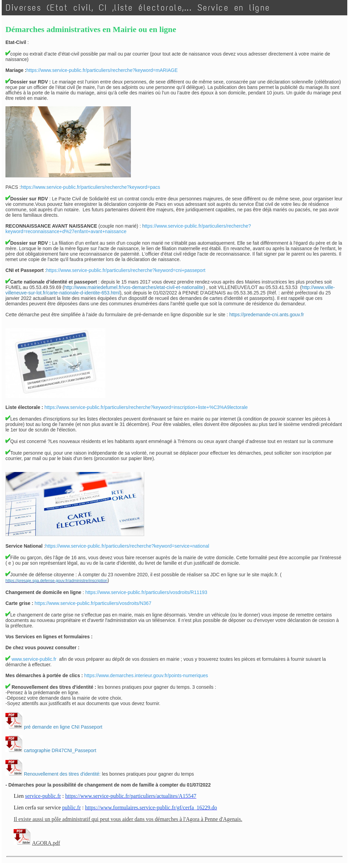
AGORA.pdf (46, 843)
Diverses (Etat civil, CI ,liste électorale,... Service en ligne (138, 8)
